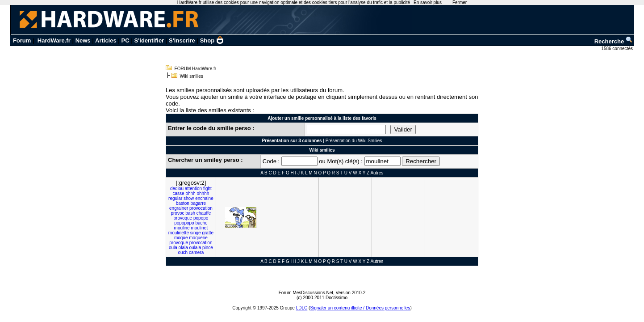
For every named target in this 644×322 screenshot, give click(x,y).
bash (190, 213)
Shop (212, 40)
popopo (201, 218)
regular (175, 198)
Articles (106, 40)
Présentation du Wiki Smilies (354, 141)
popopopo (184, 223)
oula (173, 248)
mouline (182, 228)
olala (183, 248)
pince (208, 248)
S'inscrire (182, 40)
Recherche (614, 41)
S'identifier (149, 40)
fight (207, 189)
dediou (177, 189)
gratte (208, 233)
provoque (183, 218)
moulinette (179, 233)
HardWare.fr (54, 40)
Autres (377, 173)
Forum (22, 40)
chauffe (204, 213)
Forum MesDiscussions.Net (306, 293)
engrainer (179, 208)
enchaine (204, 198)
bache (201, 223)
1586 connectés (617, 49)
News (83, 40)
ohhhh (203, 193)
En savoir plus (428, 2)
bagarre (198, 203)
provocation (201, 208)
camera (196, 252)
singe (196, 233)
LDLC (302, 308)
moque (181, 238)
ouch (183, 252)
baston (183, 203)
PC (125, 40)
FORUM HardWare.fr (196, 69)
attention (193, 189)
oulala (195, 248)
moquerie (198, 238)
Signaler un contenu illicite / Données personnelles (360, 308)
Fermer (460, 2)
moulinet (199, 228)
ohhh (190, 193)
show (189, 198)
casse (179, 193)
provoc (177, 213)
